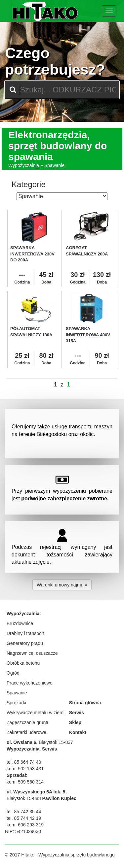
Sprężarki (16, 703)
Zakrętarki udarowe (26, 732)
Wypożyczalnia (24, 165)
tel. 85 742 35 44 (24, 812)
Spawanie (17, 693)
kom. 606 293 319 (25, 825)
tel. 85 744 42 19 (24, 818)
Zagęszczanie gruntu (28, 722)
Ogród (13, 673)
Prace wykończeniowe (30, 683)
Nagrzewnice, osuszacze (32, 653)
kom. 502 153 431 (25, 769)
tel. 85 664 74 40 (24, 762)
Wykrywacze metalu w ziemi (36, 713)
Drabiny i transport (25, 633)
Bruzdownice (20, 623)
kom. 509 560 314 (25, 782)
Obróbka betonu (23, 663)
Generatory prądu (25, 643)
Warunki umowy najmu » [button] (62, 585)
